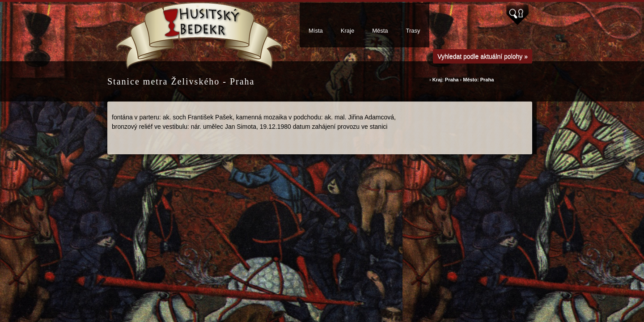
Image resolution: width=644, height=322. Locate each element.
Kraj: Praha (446, 80)
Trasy (413, 31)
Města (380, 31)
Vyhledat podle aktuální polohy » (483, 56)
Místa (316, 31)
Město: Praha (478, 80)
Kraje (347, 31)
